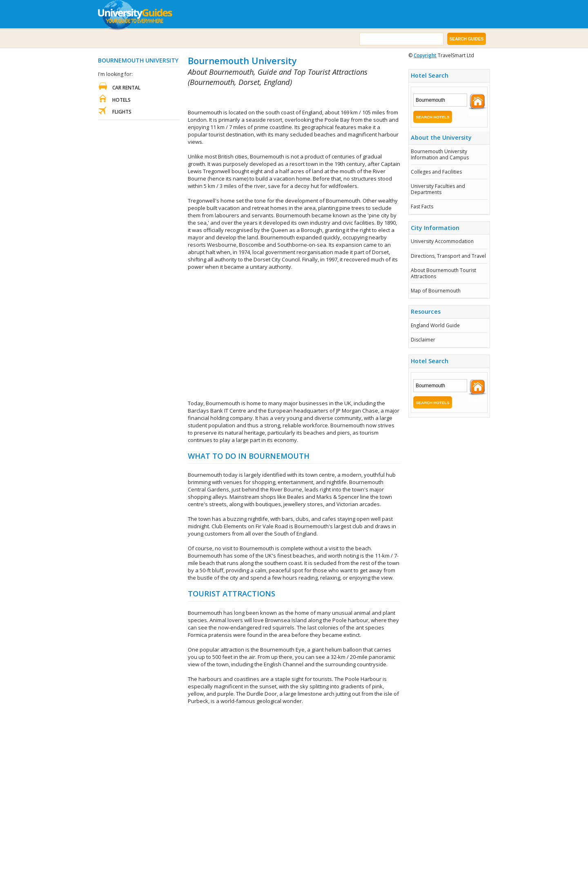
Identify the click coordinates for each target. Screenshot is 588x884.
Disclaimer (423, 340)
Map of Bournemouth (436, 291)
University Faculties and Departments (438, 189)
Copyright (425, 55)
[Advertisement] (283, 98)
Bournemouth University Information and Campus (440, 154)
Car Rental (126, 88)
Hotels (121, 100)
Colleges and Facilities (436, 172)
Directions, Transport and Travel (448, 256)
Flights (122, 112)
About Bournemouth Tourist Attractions (443, 273)
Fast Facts (422, 206)
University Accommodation (442, 241)
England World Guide (435, 325)
